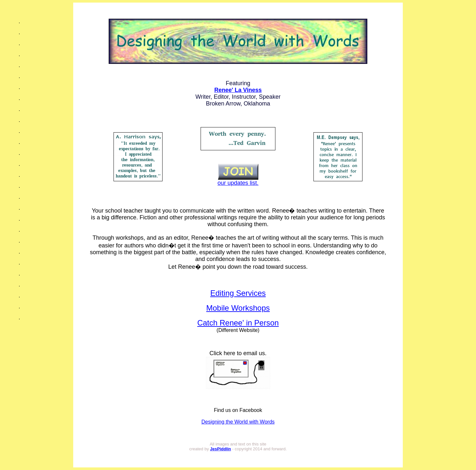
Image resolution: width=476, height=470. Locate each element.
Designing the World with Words (238, 422)
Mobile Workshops (238, 308)
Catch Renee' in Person (238, 323)
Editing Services (238, 293)
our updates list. (238, 180)
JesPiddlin (220, 449)
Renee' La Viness (238, 90)
